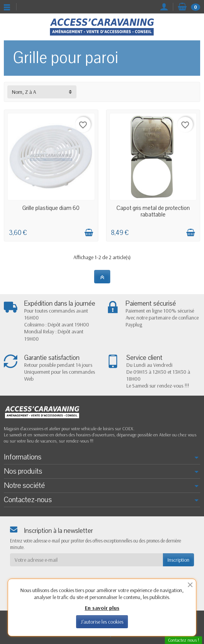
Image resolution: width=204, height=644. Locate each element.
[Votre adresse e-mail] (86, 560)
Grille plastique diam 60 (51, 208)
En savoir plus (102, 608)
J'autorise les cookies (102, 622)
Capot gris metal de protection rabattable (153, 211)
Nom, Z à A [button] (24, 92)
